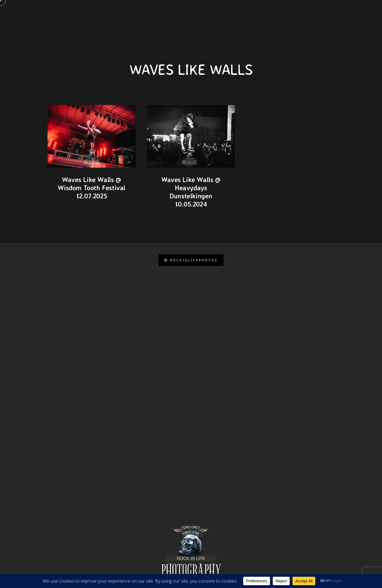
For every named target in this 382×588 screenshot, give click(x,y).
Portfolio (234, 14)
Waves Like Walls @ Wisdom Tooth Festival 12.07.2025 (91, 188)
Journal (265, 14)
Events (292, 14)
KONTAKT (143, 14)
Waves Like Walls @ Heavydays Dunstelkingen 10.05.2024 (191, 192)
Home (94, 14)
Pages (117, 14)
